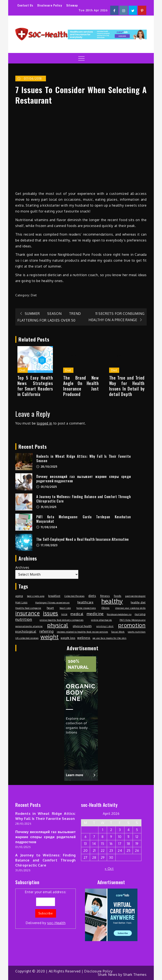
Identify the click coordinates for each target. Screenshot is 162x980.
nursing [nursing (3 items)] (140, 614)
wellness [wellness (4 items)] (84, 638)
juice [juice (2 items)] (64, 614)
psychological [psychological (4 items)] (26, 631)
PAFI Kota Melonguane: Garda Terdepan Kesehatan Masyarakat (84, 519)
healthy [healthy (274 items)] (112, 601)
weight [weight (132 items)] (50, 637)
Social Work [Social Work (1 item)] (118, 632)
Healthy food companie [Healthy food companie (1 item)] (28, 608)
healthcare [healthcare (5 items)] (86, 602)
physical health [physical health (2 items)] (82, 626)
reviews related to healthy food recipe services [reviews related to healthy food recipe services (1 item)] (82, 632)
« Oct (109, 869)
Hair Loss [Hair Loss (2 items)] (21, 602)
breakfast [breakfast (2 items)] (54, 596)
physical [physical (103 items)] (58, 625)
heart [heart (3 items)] (50, 608)
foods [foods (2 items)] (118, 596)
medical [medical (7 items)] (77, 614)
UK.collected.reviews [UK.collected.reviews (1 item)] (27, 638)
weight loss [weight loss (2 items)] (68, 638)
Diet (34, 295)
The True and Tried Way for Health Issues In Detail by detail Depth (127, 386)
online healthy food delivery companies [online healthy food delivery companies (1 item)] (62, 620)
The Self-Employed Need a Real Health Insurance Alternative (83, 539)
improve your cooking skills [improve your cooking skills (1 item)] (130, 608)
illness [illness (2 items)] (105, 608)
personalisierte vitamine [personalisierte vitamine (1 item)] (29, 626)
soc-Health (56, 923)
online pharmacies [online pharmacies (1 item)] (101, 620)
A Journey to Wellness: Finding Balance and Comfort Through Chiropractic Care (84, 499)
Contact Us (25, 5)
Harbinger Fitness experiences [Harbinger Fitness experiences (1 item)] (52, 603)
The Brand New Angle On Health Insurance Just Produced (81, 386)
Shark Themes (135, 975)
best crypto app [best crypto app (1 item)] (36, 596)
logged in (45, 423)
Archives (22, 567)
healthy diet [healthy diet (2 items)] (138, 602)
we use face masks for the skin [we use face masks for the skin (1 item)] (110, 638)
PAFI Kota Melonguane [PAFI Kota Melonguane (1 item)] (133, 620)
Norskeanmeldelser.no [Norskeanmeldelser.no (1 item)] (119, 614)
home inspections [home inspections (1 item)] (86, 608)
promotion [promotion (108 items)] (132, 625)
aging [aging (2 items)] (19, 596)
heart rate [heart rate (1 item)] (65, 608)
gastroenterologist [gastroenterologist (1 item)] (135, 596)
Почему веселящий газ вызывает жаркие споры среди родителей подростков (84, 479)
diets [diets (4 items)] (92, 596)
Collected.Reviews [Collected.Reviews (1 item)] (74, 596)
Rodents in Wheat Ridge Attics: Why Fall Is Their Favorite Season (84, 458)
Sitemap (72, 5)
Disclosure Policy (50, 5)
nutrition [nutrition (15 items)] (24, 619)
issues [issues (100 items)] (51, 613)
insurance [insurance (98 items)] (27, 613)
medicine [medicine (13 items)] (95, 614)
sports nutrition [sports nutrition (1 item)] (137, 632)
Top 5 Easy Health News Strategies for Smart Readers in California (35, 386)
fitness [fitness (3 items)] (105, 596)
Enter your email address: (46, 908)
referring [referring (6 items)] (46, 631)
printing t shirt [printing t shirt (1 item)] (105, 626)
